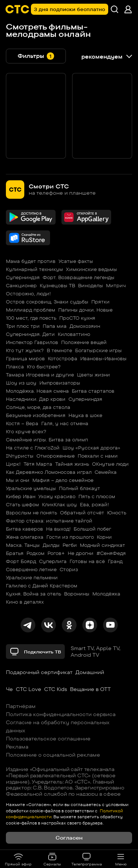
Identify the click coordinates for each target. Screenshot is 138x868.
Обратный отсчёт (82, 513)
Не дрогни (81, 553)
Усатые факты (76, 261)
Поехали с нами (98, 456)
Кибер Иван (21, 496)
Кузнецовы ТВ (57, 285)
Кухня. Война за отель (33, 594)
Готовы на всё (87, 561)
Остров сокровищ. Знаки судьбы (47, 302)
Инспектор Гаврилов (32, 342)
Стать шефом (22, 504)
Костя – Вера (22, 423)
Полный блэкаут (79, 488)
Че (9, 689)
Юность (117, 513)
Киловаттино (74, 334)
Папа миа (55, 326)
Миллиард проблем (31, 310)
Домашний (90, 672)
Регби (70, 545)
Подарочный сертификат (39, 672)
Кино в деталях (25, 602)
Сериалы (52, 859)
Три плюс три (23, 326)
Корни (104, 537)
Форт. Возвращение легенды (79, 277)
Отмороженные (56, 456)
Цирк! (13, 464)
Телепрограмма (87, 859)
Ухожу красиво (57, 496)
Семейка (106, 472)
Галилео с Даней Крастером (42, 586)
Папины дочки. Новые (85, 310)
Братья (15, 553)
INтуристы (20, 456)
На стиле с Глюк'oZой (33, 448)
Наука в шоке (85, 415)
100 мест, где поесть (31, 318)
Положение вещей (84, 342)
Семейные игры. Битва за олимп (47, 440)
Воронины (77, 594)
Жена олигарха (25, 537)
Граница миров (25, 358)
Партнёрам (21, 706)
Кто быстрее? (44, 367)
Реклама (17, 747)
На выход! (58, 529)
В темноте (59, 350)
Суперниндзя (23, 277)
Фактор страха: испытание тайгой (49, 521)
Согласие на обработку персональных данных (58, 726)
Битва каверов (24, 529)
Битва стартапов (93, 391)
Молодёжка (106, 594)
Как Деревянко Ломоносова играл (49, 472)
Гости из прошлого (70, 537)
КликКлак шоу (59, 504)
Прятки (100, 302)
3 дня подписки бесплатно (70, 9)
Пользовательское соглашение (48, 739)
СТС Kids (56, 689)
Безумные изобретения (36, 415)
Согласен (69, 838)
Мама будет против (31, 261)
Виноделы (91, 285)
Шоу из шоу (21, 383)
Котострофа (63, 358)
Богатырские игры (98, 350)
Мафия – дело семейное (63, 480)
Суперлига (53, 561)
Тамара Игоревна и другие (40, 375)
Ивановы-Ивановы (103, 358)
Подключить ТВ (35, 652)
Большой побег (92, 529)
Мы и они (18, 480)
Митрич (116, 285)
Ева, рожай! (94, 504)
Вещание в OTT (90, 689)
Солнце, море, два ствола (38, 407)
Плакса (15, 367)
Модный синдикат (102, 545)
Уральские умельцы (31, 488)
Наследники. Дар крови (36, 399)
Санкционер (21, 285)
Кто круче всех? (26, 431)
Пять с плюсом (97, 496)
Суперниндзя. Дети (30, 334)
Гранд (115, 561)
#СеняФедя (111, 553)
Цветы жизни (93, 375)
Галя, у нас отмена (65, 423)
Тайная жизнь (72, 464)
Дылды (51, 545)
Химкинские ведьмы (91, 269)
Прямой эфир (18, 859)
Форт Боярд (21, 561)
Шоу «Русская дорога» (91, 448)
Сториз (69, 569)
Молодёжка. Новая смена (37, 391)
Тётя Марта (38, 464)
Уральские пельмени (32, 577)
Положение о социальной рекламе (53, 755)
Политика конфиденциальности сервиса (61, 714)
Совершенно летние (31, 569)
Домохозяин (85, 326)
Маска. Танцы (23, 545)
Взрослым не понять (31, 513)
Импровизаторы (60, 383)
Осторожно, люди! (28, 294)
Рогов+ (56, 553)
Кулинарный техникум (34, 269)
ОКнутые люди (110, 464)
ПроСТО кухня (77, 318)
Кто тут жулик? (25, 350)
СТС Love (29, 689)
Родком (36, 553)
